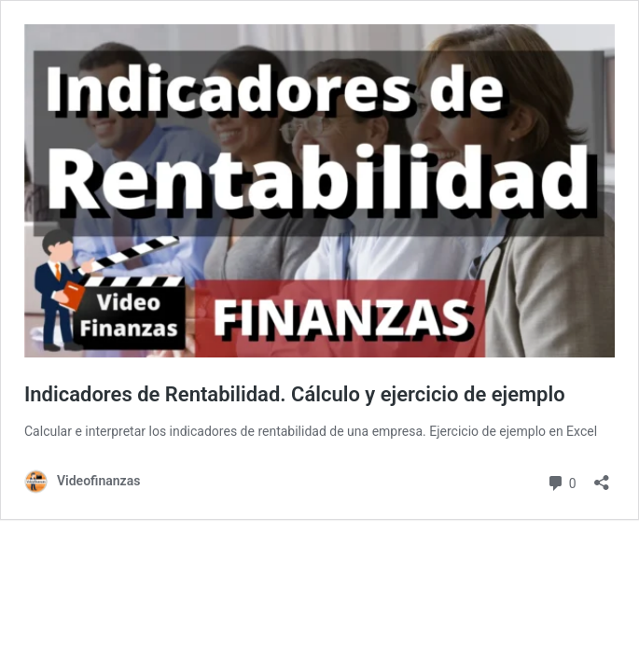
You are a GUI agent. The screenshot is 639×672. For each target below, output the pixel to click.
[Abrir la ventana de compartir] (602, 476)
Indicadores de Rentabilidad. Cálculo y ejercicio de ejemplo (295, 394)
